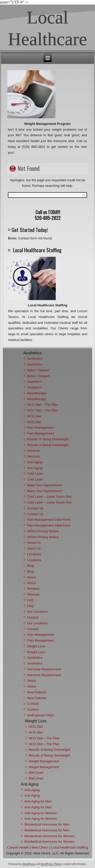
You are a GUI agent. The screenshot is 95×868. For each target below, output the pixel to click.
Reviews (33, 589)
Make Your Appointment (44, 485)
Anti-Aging (35, 462)
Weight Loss (36, 646)
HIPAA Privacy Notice (43, 531)
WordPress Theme (51, 864)
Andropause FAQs (41, 715)
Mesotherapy (37, 393)
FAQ (30, 600)
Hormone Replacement (44, 669)
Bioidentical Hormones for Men (47, 824)
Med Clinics (40, 847)
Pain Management (41, 428)
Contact (33, 617)
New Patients (37, 692)
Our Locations (37, 612)
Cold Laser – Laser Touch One (49, 497)
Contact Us (35, 508)
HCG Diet (34, 416)
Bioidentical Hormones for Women (49, 836)
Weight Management (44, 761)
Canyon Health (18, 847)
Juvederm (34, 382)
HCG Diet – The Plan (43, 405)
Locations (34, 554)
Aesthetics (35, 359)
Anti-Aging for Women (40, 813)
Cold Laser (35, 474)
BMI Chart (36, 773)
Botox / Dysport (38, 370)
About (31, 577)
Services (33, 451)
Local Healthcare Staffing (70, 847)
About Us (34, 543)
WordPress (29, 864)
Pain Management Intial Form (49, 520)
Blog (30, 566)
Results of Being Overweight (48, 439)
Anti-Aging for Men (38, 801)
